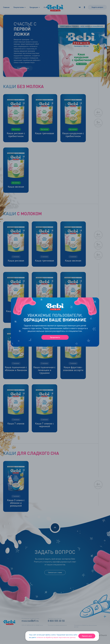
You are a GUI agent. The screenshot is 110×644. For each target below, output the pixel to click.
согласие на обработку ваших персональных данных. (56, 637)
